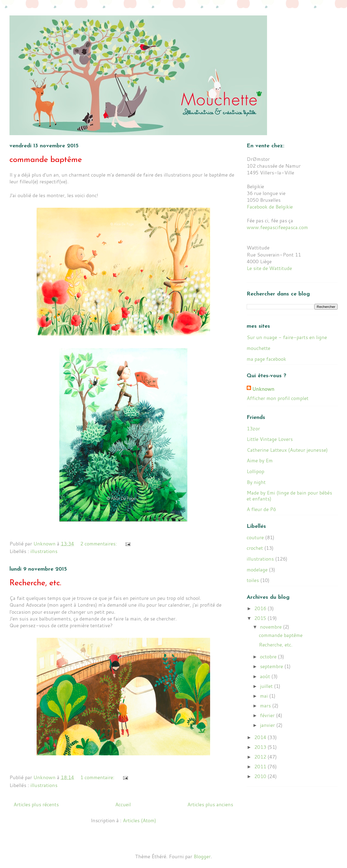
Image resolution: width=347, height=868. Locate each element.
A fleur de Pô (261, 509)
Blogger (202, 856)
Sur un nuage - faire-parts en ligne (287, 337)
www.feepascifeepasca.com (277, 227)
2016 (261, 608)
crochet (255, 548)
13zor (253, 428)
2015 (261, 618)
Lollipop (256, 471)
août (266, 676)
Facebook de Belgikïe (270, 207)
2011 (261, 766)
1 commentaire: (98, 777)
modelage (257, 570)
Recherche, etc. (35, 583)
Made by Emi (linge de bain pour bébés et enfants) (289, 496)
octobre (269, 656)
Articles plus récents (36, 804)
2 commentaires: (99, 544)
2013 (261, 747)
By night (256, 482)
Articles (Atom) (139, 820)
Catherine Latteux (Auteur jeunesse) (287, 450)
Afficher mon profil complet (278, 398)
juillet (267, 686)
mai (265, 696)
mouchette (258, 348)
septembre (272, 666)
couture (255, 537)
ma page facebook (266, 359)
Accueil (123, 804)
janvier (268, 725)
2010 (261, 776)
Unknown (263, 389)
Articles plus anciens (210, 804)
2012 (261, 757)
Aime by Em (260, 460)
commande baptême (46, 160)
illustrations (44, 551)
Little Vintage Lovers (270, 439)
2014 (261, 737)
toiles (253, 580)
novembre (272, 627)
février (268, 715)
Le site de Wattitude (269, 268)
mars (266, 706)
